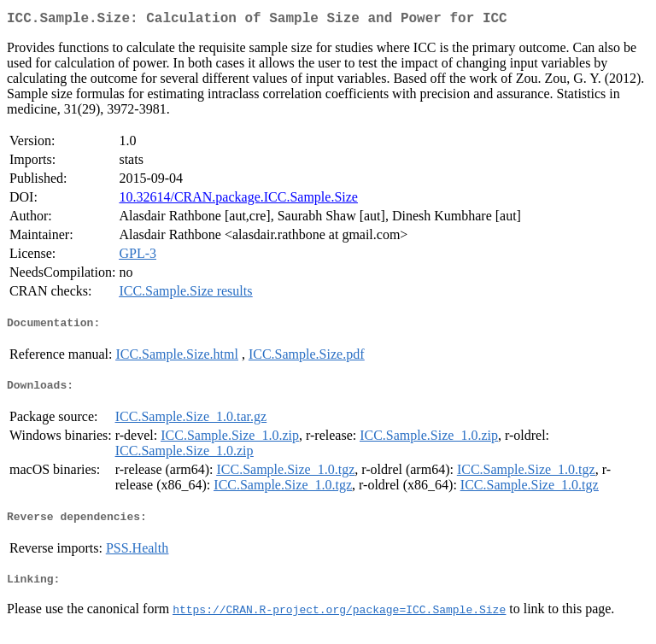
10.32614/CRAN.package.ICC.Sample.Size (238, 200)
